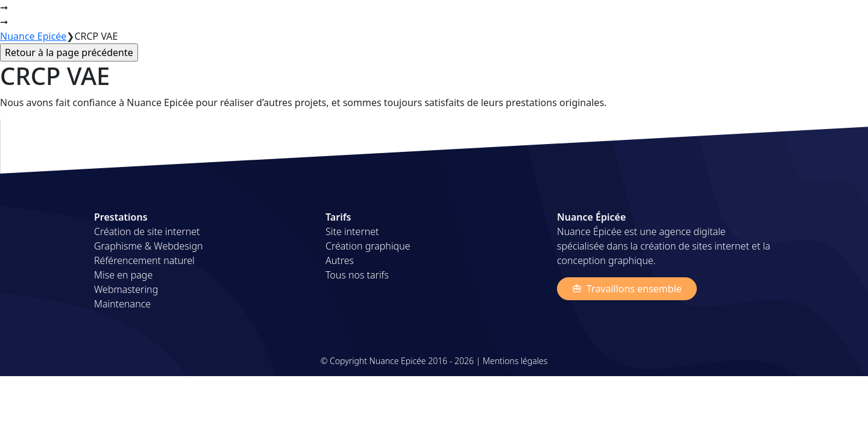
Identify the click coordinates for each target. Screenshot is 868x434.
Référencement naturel (144, 260)
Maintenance (122, 304)
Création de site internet (147, 231)
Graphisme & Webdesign (149, 246)
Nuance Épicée (127, 17)
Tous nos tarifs (357, 275)
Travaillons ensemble (627, 289)
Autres (340, 260)
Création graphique (368, 246)
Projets (657, 17)
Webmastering (126, 289)
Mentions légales (515, 361)
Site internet (352, 231)
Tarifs (700, 17)
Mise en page (123, 275)
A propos (747, 17)
